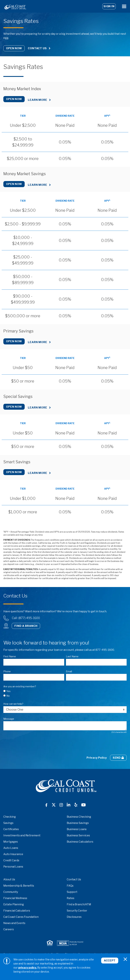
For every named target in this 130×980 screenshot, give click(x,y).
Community (11, 892)
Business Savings (78, 823)
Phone (7, 671)
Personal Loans (13, 867)
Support (72, 892)
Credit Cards (11, 860)
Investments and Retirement (22, 835)
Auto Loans (11, 848)
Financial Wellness (15, 898)
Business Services (78, 835)
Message (9, 719)
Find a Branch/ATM (79, 904)
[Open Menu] (124, 6)
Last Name (72, 656)
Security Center (77, 911)
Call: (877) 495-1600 (26, 618)
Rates (71, 898)
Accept (110, 961)
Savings (8, 823)
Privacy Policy (97, 758)
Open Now (14, 48)
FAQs (70, 886)
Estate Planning (14, 904)
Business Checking (79, 817)
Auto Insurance (13, 854)
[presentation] (29, 744)
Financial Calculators (17, 911)
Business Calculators (80, 842)
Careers (9, 929)
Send (118, 758)
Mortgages (11, 842)
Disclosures (74, 917)
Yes (8, 691)
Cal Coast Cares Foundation (21, 917)
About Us (9, 879)
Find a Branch (26, 626)
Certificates (11, 829)
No (8, 696)
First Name (10, 656)
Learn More (37, 100)
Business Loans (77, 829)
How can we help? (13, 704)
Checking (10, 817)
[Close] (125, 959)
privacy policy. (28, 968)
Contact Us (37, 48)
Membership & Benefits (19, 886)
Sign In (109, 6)
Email (69, 671)
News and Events (14, 923)
